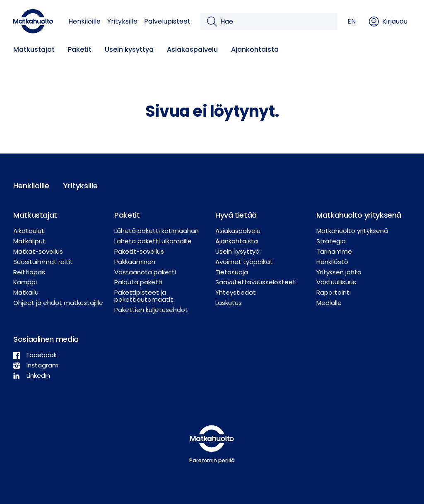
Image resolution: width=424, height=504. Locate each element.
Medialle (329, 303)
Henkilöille (84, 21)
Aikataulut (29, 231)
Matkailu (26, 292)
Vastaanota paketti (145, 272)
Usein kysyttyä (129, 49)
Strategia (331, 241)
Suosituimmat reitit (43, 262)
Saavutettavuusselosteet (255, 282)
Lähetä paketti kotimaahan (157, 231)
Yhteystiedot (236, 292)
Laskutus (229, 303)
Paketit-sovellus (139, 251)
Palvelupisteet (167, 21)
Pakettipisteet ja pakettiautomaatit (144, 296)
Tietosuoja (232, 272)
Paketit (80, 49)
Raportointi (334, 292)
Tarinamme (334, 251)
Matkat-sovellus (38, 251)
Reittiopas (29, 272)
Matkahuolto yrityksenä (352, 231)
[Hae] (276, 22)
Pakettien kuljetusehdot (151, 310)
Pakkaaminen (135, 262)
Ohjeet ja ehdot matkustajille (58, 303)
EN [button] (352, 21)
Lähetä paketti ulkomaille (153, 241)
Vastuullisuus (336, 282)
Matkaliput (29, 241)
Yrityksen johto (339, 272)
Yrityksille (122, 21)
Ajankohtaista (255, 49)
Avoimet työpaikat (244, 262)
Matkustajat (34, 49)
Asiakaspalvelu (192, 49)
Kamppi (25, 282)
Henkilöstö (332, 262)
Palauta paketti (138, 282)
